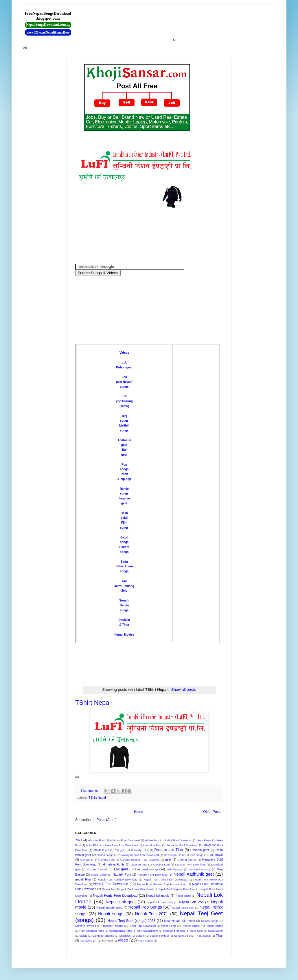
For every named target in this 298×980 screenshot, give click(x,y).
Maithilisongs (174, 869)
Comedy (136, 850)
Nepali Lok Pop (191, 902)
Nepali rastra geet (183, 908)
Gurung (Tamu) (187, 860)
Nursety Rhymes (86, 926)
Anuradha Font (152, 845)
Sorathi (124, 600)
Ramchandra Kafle (120, 931)
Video (123, 940)
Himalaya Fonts (114, 864)
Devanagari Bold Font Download (138, 855)
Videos (124, 353)
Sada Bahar (215, 931)
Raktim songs (214, 926)
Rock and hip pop (174, 931)
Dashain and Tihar (169, 850)
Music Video (99, 875)
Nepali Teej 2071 (152, 914)
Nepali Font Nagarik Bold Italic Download (127, 889)
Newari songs (210, 921)
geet (168, 859)
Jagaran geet (139, 864)
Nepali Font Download (111, 884)
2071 (79, 840)
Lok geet (121, 869)
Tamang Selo (182, 936)
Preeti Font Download (142, 926)
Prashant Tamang (112, 926)
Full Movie (216, 855)
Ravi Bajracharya (147, 931)
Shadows (125, 936)
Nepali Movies (124, 635)
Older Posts (212, 812)
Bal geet (120, 850)
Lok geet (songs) (147, 869)
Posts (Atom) (106, 820)
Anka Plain (93, 845)
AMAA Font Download (178, 840)
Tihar (219, 935)
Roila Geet (196, 931)
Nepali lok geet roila (160, 902)
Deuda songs (105, 855)
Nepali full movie (158, 896)
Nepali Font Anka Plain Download (165, 880)
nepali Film (83, 879)
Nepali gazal (183, 896)
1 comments (89, 791)
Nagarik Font (122, 874)
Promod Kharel (191, 926)
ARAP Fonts (101, 850)
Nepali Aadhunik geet (193, 874)
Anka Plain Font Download (121, 845)
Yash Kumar (146, 941)
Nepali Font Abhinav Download (118, 880)
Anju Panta (204, 840)
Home (139, 812)
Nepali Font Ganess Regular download (162, 884)
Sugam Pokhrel (159, 936)
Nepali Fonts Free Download (115, 896)
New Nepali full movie (180, 921)
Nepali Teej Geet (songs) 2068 (131, 921)
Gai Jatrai (87, 860)
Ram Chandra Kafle (92, 931)
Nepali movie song (109, 907)
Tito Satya (86, 941)
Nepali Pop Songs (145, 907)
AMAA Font (152, 840)
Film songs (197, 855)
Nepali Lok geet (121, 902)
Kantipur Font (161, 864)
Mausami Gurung (200, 869)
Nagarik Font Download (152, 875)
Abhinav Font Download (125, 840)
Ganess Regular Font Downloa (140, 860)
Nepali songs (111, 914)
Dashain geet (200, 850)
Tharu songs (203, 936)
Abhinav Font (96, 840)
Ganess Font (106, 860)
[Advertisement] (195, 23)
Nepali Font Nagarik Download (177, 889)
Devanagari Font (174, 855)
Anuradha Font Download (182, 845)
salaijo (83, 936)
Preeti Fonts (169, 926)
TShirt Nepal (93, 703)
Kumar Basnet (97, 869)
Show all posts (184, 690)
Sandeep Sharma (103, 936)
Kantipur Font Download (191, 864)
